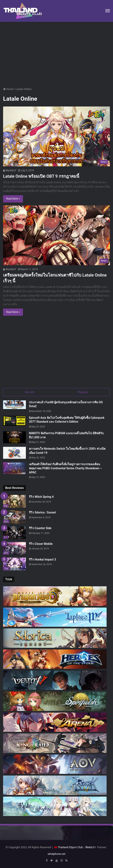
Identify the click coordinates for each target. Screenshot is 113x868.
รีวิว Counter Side (40, 528)
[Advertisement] (56, 53)
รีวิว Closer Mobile (41, 544)
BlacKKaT (10, 170)
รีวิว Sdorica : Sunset (42, 512)
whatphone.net (56, 854)
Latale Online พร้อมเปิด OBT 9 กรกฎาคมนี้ (41, 176)
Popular (83, 392)
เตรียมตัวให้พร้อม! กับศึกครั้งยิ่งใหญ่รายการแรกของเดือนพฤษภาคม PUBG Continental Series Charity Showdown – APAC (66, 468)
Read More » (13, 199)
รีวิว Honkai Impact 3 (42, 559)
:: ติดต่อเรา (90, 847)
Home (8, 89)
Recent (30, 392)
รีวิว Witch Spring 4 (41, 497)
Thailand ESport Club (70, 847)
